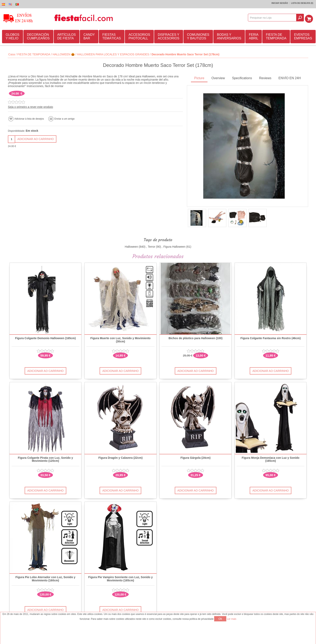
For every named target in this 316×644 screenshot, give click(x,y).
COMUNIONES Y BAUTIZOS (198, 36)
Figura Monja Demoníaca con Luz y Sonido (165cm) (270, 459)
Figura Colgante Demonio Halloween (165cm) (45, 338)
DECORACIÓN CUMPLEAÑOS (38, 36)
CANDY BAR (89, 36)
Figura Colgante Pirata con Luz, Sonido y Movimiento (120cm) (45, 459)
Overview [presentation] (218, 77)
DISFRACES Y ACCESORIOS (169, 36)
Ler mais (232, 619)
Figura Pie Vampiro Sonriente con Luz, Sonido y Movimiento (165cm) (121, 578)
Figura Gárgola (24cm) (195, 457)
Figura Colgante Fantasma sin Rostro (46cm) (271, 338)
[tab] (199, 78)
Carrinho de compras (310, 18)
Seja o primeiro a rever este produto (30, 106)
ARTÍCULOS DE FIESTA (67, 36)
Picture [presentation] (199, 77)
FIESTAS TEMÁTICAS (112, 36)
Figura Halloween (174, 246)
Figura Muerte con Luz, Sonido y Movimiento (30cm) (120, 339)
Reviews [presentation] (265, 77)
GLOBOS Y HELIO (13, 36)
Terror (151, 246)
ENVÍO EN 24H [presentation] (290, 77)
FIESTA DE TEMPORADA (276, 36)
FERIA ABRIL (254, 36)
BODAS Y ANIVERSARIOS (229, 36)
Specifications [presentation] (242, 77)
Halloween (131, 246)
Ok (220, 619)
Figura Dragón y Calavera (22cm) (121, 457)
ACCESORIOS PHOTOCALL (139, 36)
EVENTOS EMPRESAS (303, 36)
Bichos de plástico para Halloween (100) (195, 338)
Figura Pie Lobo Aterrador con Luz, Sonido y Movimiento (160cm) (46, 578)
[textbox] (274, 18)
